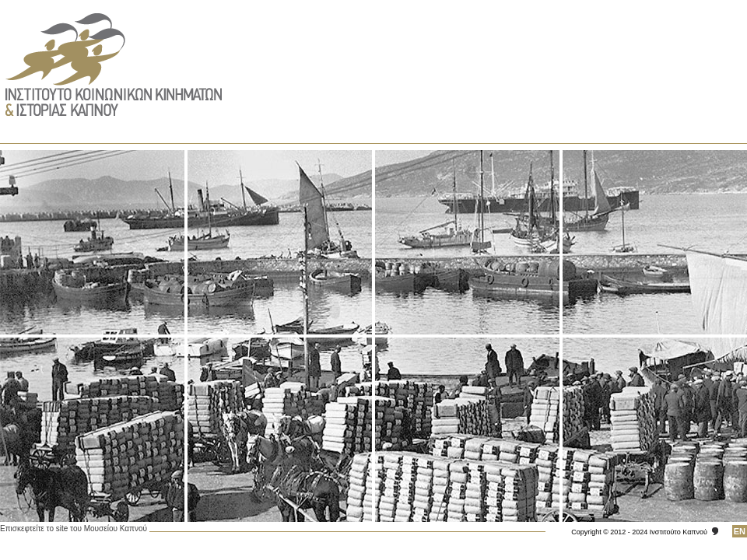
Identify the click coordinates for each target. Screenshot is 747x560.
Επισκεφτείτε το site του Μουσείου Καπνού (74, 528)
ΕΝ (740, 531)
